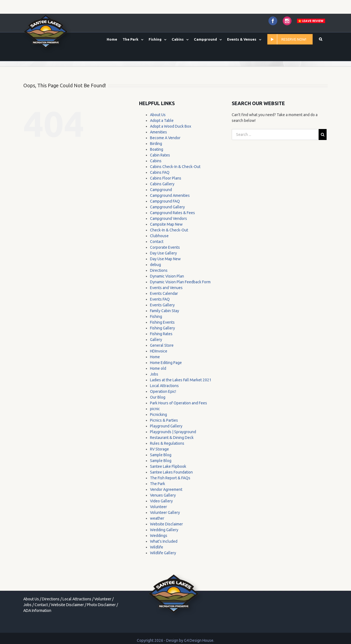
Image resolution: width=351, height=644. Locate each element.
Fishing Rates (161, 334)
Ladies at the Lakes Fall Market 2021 (181, 380)
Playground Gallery (166, 426)
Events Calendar (164, 293)
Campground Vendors (169, 219)
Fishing (156, 317)
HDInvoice (159, 351)
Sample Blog (161, 455)
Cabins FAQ (160, 172)
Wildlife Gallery (163, 553)
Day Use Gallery (163, 253)
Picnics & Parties (164, 420)
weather (157, 518)
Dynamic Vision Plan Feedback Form (180, 282)
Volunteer (158, 507)
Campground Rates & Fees (172, 213)
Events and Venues (166, 288)
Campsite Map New (166, 224)
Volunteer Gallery (165, 513)
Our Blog (158, 397)
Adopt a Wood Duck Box (171, 126)
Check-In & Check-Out (169, 230)
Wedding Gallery (164, 530)
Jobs (154, 374)
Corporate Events (165, 247)
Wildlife (157, 547)
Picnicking (158, 415)
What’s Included (164, 541)
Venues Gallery (163, 495)
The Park (158, 484)
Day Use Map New (165, 259)
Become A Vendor (165, 138)
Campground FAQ (165, 201)
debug (155, 265)
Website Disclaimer (166, 524)
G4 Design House (199, 640)
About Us (158, 115)
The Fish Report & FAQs (170, 478)
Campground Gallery (167, 207)
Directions (159, 270)
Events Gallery (162, 305)
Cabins (156, 161)
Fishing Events (162, 322)
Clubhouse (159, 236)
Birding (156, 144)
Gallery (156, 340)
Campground (161, 190)
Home (155, 357)
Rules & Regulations (167, 443)
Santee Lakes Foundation (171, 472)
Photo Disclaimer (101, 605)
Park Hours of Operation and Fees (179, 403)
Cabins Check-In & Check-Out (175, 167)
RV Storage (159, 449)
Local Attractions (164, 386)
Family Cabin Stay (165, 311)
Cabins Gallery (162, 184)
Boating (157, 149)
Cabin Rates (160, 155)
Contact (157, 242)
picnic (155, 409)
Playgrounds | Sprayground (173, 432)
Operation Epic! (163, 391)
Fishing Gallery (162, 328)
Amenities (158, 132)
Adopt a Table (162, 121)
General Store (162, 345)
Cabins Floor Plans (166, 178)
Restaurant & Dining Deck (172, 438)
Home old (158, 368)
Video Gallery (161, 501)
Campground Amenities (170, 195)
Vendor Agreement (166, 489)
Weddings (159, 536)
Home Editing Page (166, 363)
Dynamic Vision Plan (167, 276)
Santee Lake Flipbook (168, 466)
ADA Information (37, 611)
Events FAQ (160, 299)
